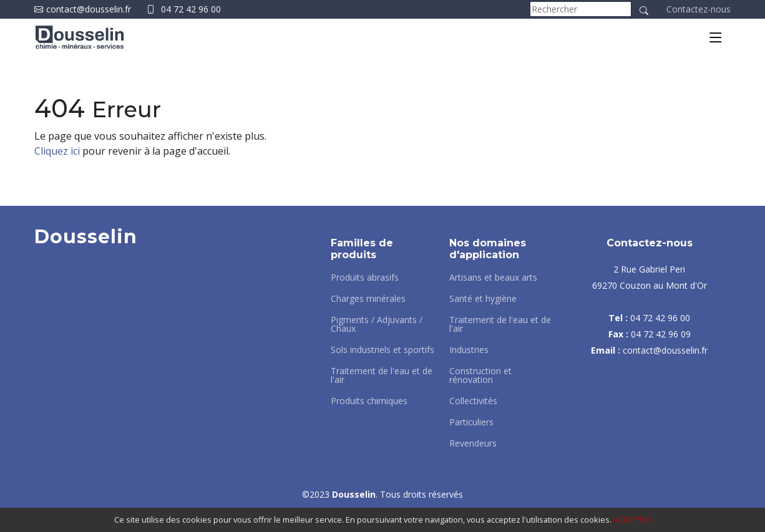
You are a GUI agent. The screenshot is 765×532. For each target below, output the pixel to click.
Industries (469, 350)
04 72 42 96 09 (661, 334)
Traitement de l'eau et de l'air (382, 375)
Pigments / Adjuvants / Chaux (377, 324)
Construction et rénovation (480, 375)
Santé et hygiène (483, 299)
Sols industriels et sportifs (382, 350)
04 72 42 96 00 (191, 9)
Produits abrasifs (365, 278)
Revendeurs (473, 443)
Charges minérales (368, 299)
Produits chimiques (369, 401)
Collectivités (473, 401)
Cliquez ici (57, 151)
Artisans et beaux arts (493, 278)
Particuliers (471, 422)
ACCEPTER (632, 520)
